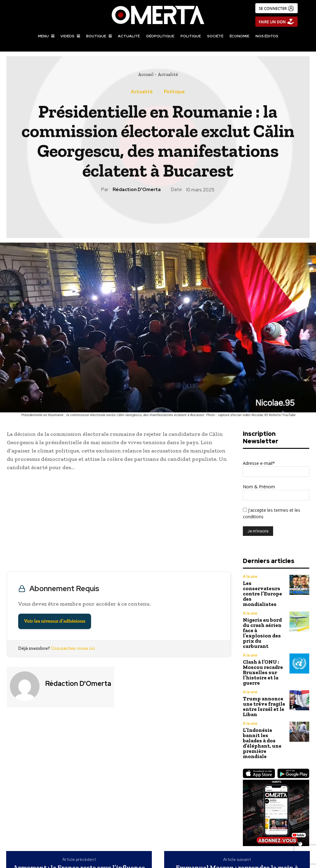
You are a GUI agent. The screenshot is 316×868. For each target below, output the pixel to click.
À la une (250, 577)
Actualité (168, 74)
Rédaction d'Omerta (137, 190)
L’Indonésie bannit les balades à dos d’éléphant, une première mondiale (264, 699)
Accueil (146, 74)
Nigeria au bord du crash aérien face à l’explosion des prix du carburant (264, 613)
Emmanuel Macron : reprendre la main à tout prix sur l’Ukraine (237, 820)
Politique (174, 92)
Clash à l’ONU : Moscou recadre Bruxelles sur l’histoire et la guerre (260, 642)
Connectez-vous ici (73, 648)
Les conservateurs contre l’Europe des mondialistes (264, 587)
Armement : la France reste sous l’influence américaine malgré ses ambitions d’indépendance (79, 824)
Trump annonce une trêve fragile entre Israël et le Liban (261, 672)
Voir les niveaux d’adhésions (55, 621)
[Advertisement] (119, 523)
